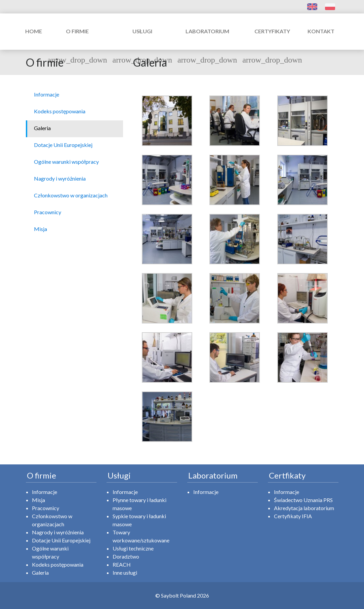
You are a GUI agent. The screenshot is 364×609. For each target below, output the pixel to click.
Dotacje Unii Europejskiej (61, 540)
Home (34, 31)
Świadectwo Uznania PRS (303, 500)
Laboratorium (207, 38)
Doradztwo (126, 556)
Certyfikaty (272, 38)
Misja (38, 500)
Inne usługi (125, 573)
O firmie (77, 38)
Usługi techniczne (133, 548)
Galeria (40, 573)
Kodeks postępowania (58, 564)
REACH (122, 564)
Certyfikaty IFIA (293, 516)
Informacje (45, 492)
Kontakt (321, 31)
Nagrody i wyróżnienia (58, 532)
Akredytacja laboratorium (304, 508)
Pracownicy (46, 508)
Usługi (142, 38)
